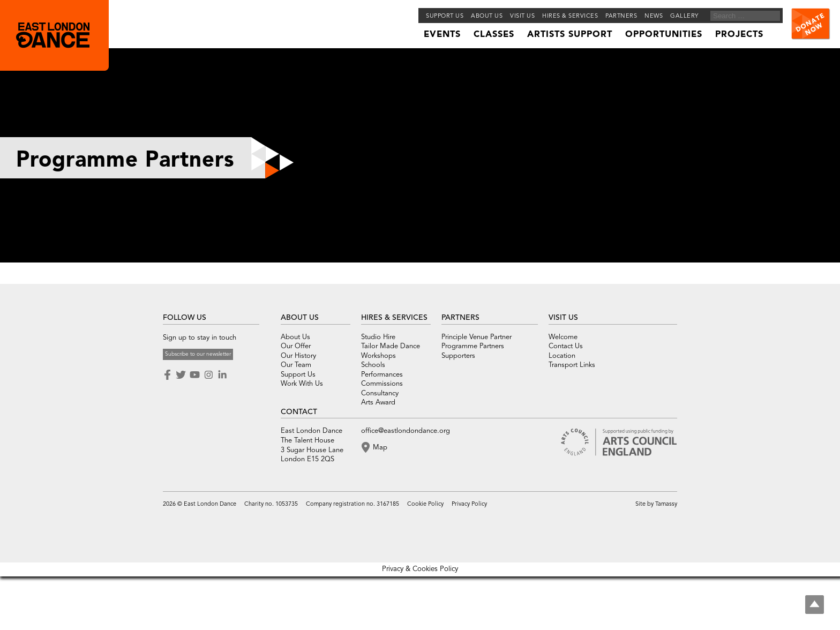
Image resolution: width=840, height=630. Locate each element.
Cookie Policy (425, 504)
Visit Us (522, 16)
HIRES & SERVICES (394, 318)
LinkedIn (222, 375)
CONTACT (299, 412)
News (654, 16)
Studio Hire (378, 337)
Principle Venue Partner (477, 337)
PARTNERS (460, 318)
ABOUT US (300, 318)
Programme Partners (473, 346)
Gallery (684, 16)
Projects (739, 35)
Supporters (458, 356)
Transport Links (572, 365)
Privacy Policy (469, 504)
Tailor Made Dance (391, 346)
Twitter (181, 375)
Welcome (563, 337)
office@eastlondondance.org (406, 431)
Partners (621, 16)
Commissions (382, 384)
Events (442, 35)
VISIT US (563, 318)
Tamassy (666, 504)
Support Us (445, 16)
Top (815, 605)
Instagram (208, 375)
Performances (382, 375)
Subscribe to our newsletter (198, 354)
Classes (494, 35)
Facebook (168, 375)
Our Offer (296, 346)
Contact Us (566, 346)
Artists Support (570, 35)
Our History (298, 356)
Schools (373, 365)
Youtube (194, 375)
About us (487, 16)
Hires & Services (570, 16)
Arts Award (378, 403)
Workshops (378, 356)
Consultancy (380, 393)
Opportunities (664, 35)
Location (562, 356)
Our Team (296, 365)
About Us (295, 337)
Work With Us (302, 384)
